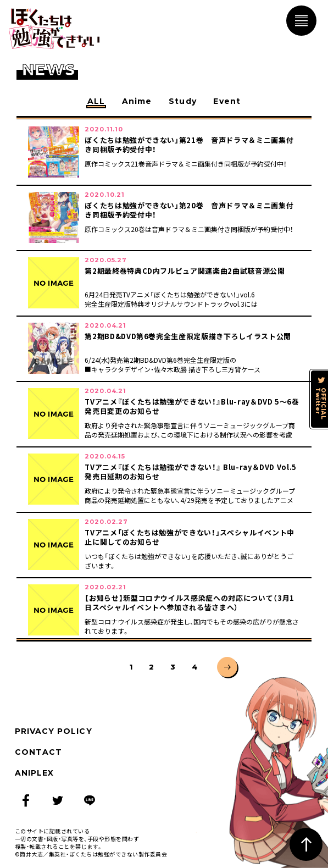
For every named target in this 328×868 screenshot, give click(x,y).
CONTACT (38, 752)
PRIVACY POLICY (54, 731)
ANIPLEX (34, 773)
